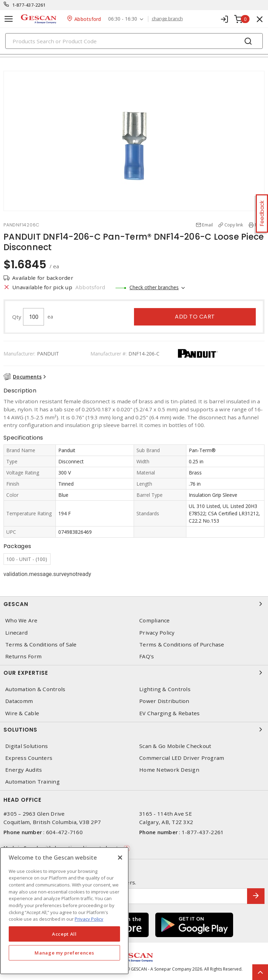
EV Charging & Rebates (169, 713)
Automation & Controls (35, 689)
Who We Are (21, 620)
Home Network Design (169, 770)
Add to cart (195, 317)
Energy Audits (24, 770)
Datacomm (19, 701)
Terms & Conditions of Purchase (182, 645)
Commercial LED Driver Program (182, 758)
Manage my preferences (64, 953)
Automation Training (32, 782)
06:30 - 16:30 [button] (123, 19)
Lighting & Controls (165, 689)
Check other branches (154, 287)
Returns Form (23, 656)
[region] (64, 911)
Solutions (134, 730)
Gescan (134, 604)
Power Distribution (164, 701)
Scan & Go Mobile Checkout (175, 746)
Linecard (16, 633)
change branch (167, 19)
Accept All (64, 934)
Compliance (155, 620)
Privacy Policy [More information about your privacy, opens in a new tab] (89, 919)
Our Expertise (134, 673)
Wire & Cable (22, 713)
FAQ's (147, 656)
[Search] (134, 41)
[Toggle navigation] (9, 19)
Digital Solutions (27, 746)
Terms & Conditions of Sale (41, 645)
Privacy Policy (157, 633)
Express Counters (29, 758)
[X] (120, 858)
